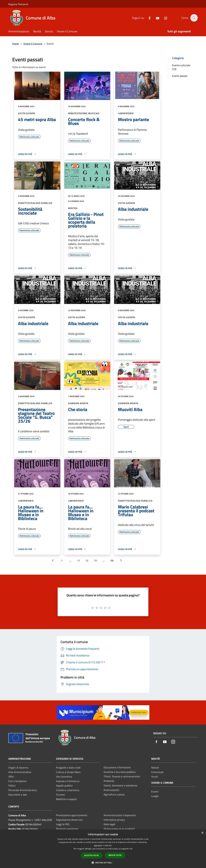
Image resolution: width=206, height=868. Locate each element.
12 (87, 560)
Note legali (110, 824)
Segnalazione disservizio (69, 820)
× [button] (202, 833)
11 (79, 560)
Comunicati (157, 772)
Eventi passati (180, 76)
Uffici (11, 777)
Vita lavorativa (64, 777)
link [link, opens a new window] (131, 849)
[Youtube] (156, 18)
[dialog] (103, 849)
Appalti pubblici (64, 786)
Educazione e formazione (117, 767)
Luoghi (155, 796)
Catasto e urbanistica (68, 790)
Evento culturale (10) (181, 67)
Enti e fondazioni (18, 781)
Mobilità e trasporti (66, 799)
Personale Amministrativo (23, 790)
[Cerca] (194, 18)
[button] (103, 863)
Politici (12, 786)
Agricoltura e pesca (114, 794)
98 (112, 560)
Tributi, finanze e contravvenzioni (122, 776)
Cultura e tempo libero (68, 772)
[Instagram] (164, 18)
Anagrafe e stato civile (68, 768)
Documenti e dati (18, 795)
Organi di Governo (18, 768)
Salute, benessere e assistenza (120, 785)
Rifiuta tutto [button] (115, 855)
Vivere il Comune (33, 44)
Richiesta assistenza (67, 829)
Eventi (155, 792)
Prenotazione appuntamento (72, 815)
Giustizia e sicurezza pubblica (120, 772)
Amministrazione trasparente (120, 815)
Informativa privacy (114, 820)
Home (15, 44)
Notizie (155, 768)
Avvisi (155, 777)
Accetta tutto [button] (91, 855)
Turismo (60, 795)
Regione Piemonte (18, 4)
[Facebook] (148, 18)
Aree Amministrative (20, 772)
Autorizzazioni (111, 790)
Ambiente (109, 781)
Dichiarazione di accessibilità (119, 829)
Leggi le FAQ (63, 824)
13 (95, 560)
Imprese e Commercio (68, 781)
